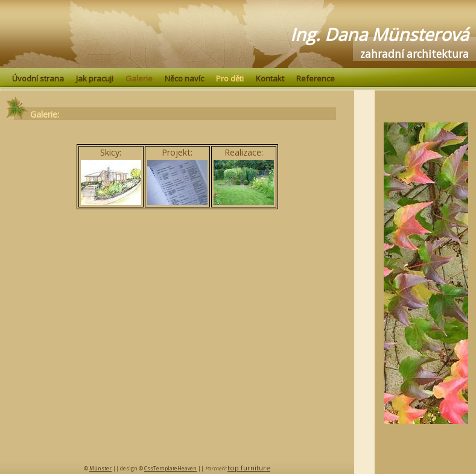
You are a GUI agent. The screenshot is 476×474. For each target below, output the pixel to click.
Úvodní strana (38, 78)
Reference (316, 78)
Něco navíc (184, 78)
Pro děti (230, 78)
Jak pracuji (95, 78)
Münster (100, 469)
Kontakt (270, 78)
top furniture (249, 468)
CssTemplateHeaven (170, 469)
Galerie (139, 78)
